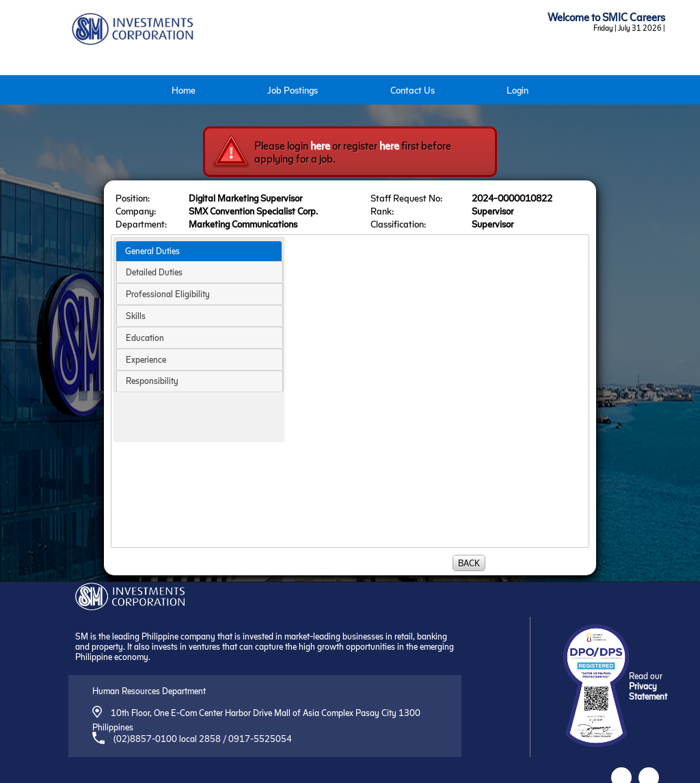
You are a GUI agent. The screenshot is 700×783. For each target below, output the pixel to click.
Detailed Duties (154, 272)
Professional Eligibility (168, 293)
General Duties (152, 250)
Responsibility (152, 380)
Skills (136, 315)
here (320, 145)
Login (517, 90)
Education (145, 337)
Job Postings (293, 90)
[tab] (199, 251)
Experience (146, 359)
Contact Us (413, 90)
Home (184, 90)
